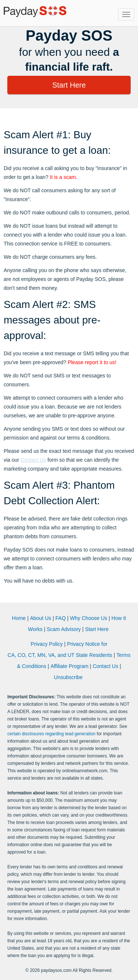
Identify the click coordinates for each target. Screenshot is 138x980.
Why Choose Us (89, 618)
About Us (40, 618)
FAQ (61, 618)
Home (19, 618)
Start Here (69, 85)
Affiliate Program (69, 666)
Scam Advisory (64, 629)
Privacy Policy (47, 644)
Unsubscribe (68, 677)
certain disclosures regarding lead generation (51, 734)
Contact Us (33, 460)
